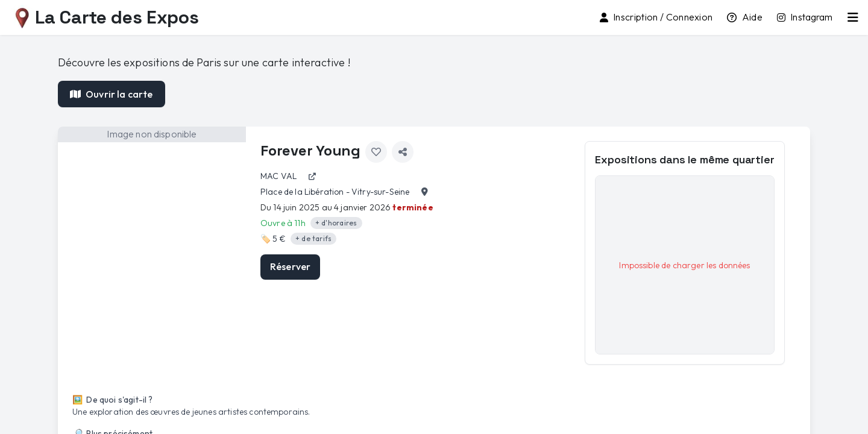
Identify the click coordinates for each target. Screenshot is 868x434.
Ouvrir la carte (112, 94)
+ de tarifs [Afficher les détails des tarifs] (314, 238)
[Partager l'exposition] (403, 152)
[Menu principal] (853, 17)
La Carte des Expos (104, 17)
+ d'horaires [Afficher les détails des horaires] (336, 223)
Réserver (290, 266)
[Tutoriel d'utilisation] (745, 17)
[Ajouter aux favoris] (376, 152)
